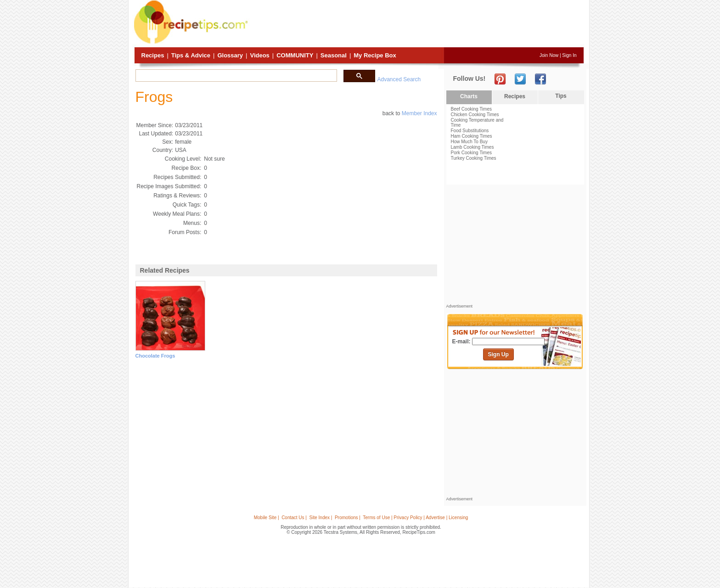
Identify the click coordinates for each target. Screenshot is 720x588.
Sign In (569, 55)
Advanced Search (399, 79)
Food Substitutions (470, 131)
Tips (561, 96)
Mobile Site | (267, 518)
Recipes (153, 55)
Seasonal (334, 55)
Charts (469, 96)
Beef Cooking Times (472, 109)
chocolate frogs (155, 356)
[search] (235, 76)
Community (295, 55)
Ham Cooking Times (472, 136)
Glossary (230, 55)
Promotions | (348, 518)
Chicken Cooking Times (475, 115)
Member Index (419, 113)
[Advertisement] (417, 24)
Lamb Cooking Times (472, 147)
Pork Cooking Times (471, 153)
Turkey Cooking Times (474, 158)
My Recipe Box (375, 55)
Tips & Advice (191, 55)
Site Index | (321, 518)
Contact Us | (294, 518)
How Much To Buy (469, 142)
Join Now (549, 55)
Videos (259, 55)
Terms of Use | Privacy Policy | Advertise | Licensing (415, 518)
